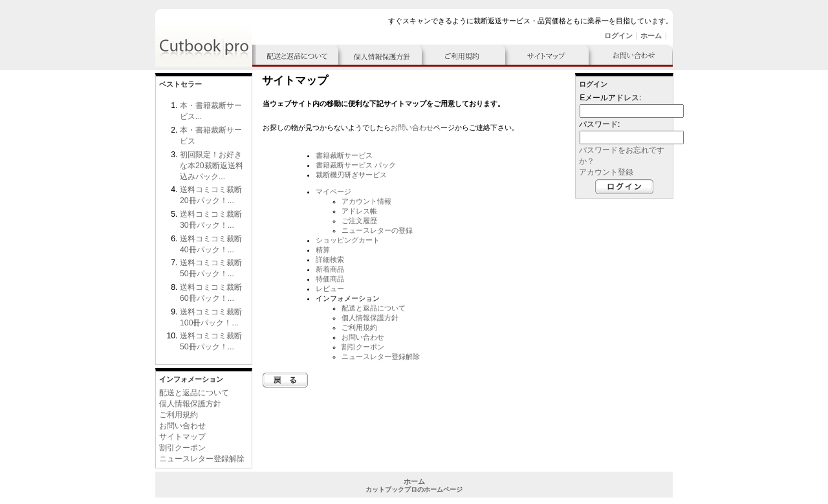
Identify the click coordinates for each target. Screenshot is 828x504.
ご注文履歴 (359, 221)
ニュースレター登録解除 (202, 459)
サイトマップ (182, 437)
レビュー (330, 289)
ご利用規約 (179, 415)
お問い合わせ (182, 426)
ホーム (651, 36)
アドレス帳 (359, 211)
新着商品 (330, 269)
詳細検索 (330, 259)
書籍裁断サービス (344, 155)
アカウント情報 (366, 201)
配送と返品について (194, 393)
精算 (323, 250)
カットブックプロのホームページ (414, 489)
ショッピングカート (348, 240)
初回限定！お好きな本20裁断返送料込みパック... (212, 166)
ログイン (618, 36)
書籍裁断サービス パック (356, 165)
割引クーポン (182, 448)
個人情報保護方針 (190, 404)
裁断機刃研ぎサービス (351, 175)
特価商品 (330, 279)
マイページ (333, 192)
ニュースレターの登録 (377, 230)
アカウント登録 (606, 172)
